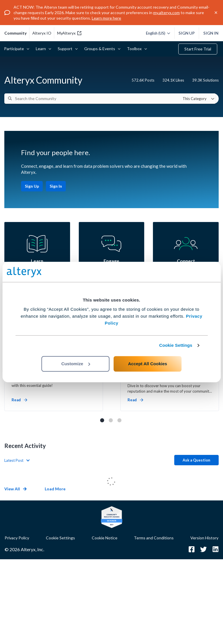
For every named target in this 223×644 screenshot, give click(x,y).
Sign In (211, 33)
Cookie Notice (105, 538)
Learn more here (106, 18)
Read (19, 400)
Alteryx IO (42, 33)
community (15, 33)
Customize (76, 364)
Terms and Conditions (154, 538)
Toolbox (135, 49)
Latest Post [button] (14, 460)
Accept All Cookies (148, 364)
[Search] (10, 98)
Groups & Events (101, 49)
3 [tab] (119, 420)
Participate (15, 49)
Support (66, 49)
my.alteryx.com (166, 13)
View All (15, 489)
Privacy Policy (17, 538)
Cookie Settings (176, 345)
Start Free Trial (198, 49)
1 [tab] (102, 420)
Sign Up (187, 33)
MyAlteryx (69, 33)
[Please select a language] (157, 33)
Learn (42, 49)
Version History (204, 538)
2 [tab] (111, 420)
